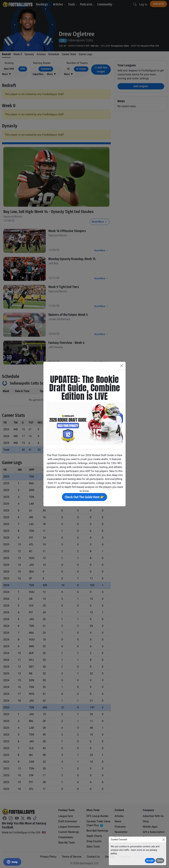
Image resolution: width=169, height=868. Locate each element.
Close (160, 861)
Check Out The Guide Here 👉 (84, 497)
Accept (150, 861)
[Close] (163, 840)
